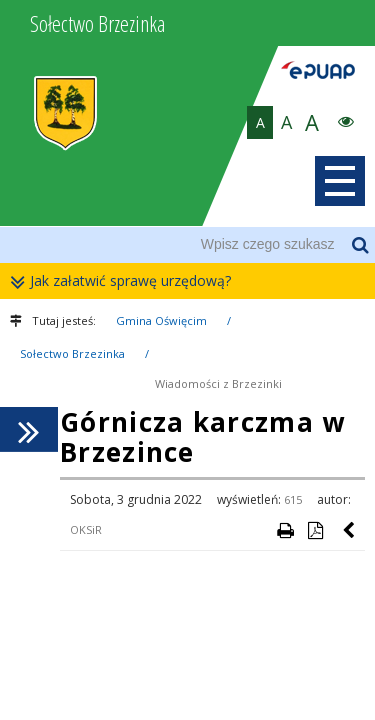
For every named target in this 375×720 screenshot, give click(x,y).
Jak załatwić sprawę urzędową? (125, 281)
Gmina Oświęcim (161, 320)
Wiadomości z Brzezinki (218, 383)
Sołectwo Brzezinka (72, 353)
